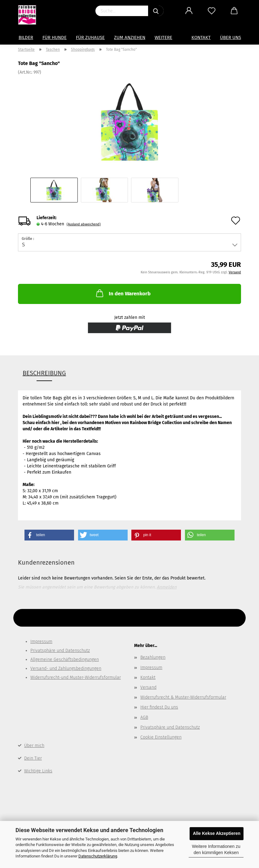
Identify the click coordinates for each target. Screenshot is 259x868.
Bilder (26, 37)
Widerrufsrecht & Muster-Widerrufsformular (183, 697)
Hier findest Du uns (159, 707)
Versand (148, 687)
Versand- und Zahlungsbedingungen (66, 668)
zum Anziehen (130, 37)
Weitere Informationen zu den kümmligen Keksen (216, 849)
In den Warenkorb (123, 293)
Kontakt (201, 37)
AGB (144, 717)
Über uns (230, 37)
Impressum (41, 642)
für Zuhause (90, 37)
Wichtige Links (38, 771)
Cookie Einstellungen (161, 737)
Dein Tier (33, 758)
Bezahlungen (153, 657)
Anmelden (167, 587)
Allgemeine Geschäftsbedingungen (65, 660)
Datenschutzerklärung (98, 856)
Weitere (163, 37)
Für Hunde (55, 37)
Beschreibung (44, 373)
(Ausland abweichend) (84, 224)
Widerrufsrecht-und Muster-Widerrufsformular (76, 677)
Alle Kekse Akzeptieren (217, 833)
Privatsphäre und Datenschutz (60, 651)
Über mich (34, 746)
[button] (49, 535)
